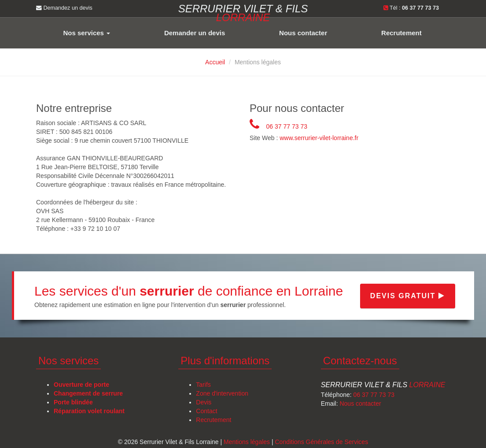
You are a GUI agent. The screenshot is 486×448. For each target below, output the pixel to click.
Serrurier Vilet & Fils (383, 385)
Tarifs (203, 385)
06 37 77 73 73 (287, 126)
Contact (206, 411)
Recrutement (401, 33)
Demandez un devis (64, 8)
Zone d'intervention (222, 393)
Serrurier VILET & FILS (243, 12)
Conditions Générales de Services (321, 442)
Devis (204, 402)
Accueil (215, 62)
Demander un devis (195, 33)
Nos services (87, 33)
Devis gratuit (408, 296)
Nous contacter (303, 33)
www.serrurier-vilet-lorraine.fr (319, 138)
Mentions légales (247, 442)
